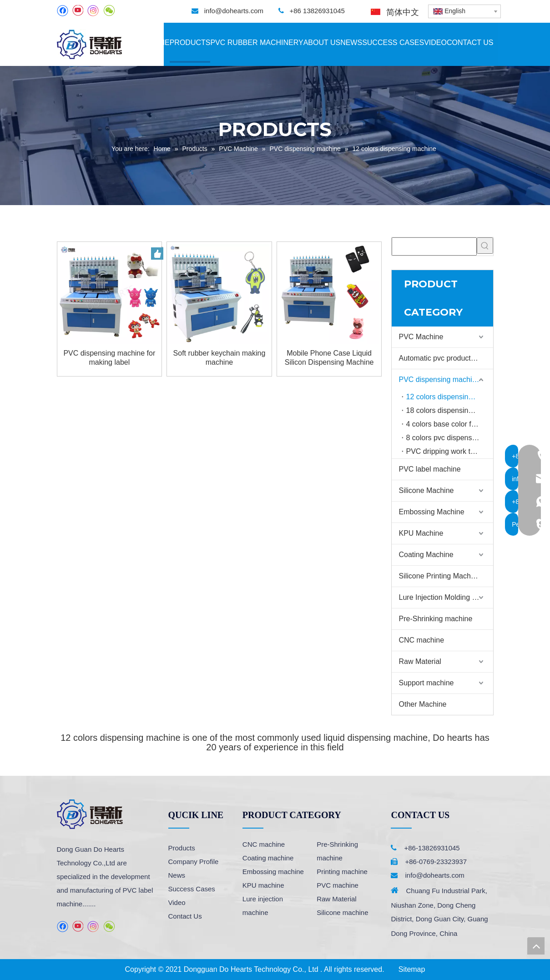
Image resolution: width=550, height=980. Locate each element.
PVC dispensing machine (440, 379)
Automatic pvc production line (446, 358)
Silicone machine (342, 912)
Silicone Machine (426, 490)
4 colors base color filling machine (450, 424)
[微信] (109, 11)
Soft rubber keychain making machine (219, 358)
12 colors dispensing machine (450, 397)
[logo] (90, 814)
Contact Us (185, 916)
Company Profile (194, 862)
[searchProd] (434, 246)
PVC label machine (430, 469)
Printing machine (342, 872)
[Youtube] (78, 11)
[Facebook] (63, 11)
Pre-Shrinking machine (436, 619)
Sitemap (412, 969)
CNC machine (422, 640)
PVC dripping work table (445, 451)
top (536, 946)
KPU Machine (421, 533)
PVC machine (338, 885)
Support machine (426, 683)
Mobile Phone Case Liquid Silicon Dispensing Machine (329, 358)
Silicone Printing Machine (440, 576)
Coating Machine (426, 555)
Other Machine (423, 704)
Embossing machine (273, 872)
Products (182, 848)
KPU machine (263, 885)
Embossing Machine (432, 512)
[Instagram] (93, 11)
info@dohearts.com (234, 11)
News (177, 875)
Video (177, 902)
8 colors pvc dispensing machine (450, 438)
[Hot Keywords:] (485, 246)
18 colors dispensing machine (450, 410)
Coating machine (268, 858)
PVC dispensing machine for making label (109, 358)
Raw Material (420, 661)
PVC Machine (421, 337)
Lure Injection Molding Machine (446, 597)
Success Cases (192, 889)
